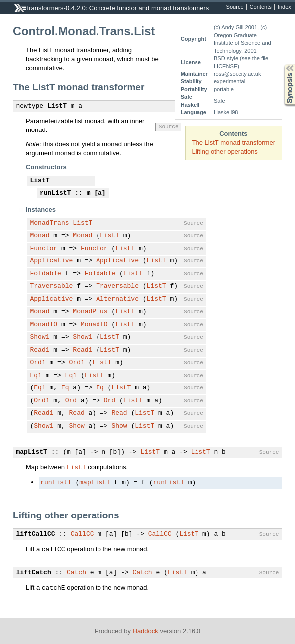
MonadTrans (50, 223)
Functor (44, 249)
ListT (57, 106)
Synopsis (282, 64)
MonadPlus (90, 312)
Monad (40, 236)
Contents (261, 7)
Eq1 (36, 376)
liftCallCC (36, 534)
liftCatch (34, 573)
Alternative (117, 299)
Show (77, 426)
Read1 (40, 350)
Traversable (52, 286)
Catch (76, 573)
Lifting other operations (225, 152)
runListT (55, 193)
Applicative (52, 261)
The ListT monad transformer (234, 143)
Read (77, 413)
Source (235, 7)
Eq (65, 388)
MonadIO (44, 325)
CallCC (82, 534)
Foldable (46, 274)
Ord (71, 401)
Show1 (40, 337)
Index (284, 7)
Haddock (146, 631)
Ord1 (38, 363)
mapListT (32, 452)
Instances (41, 209)
